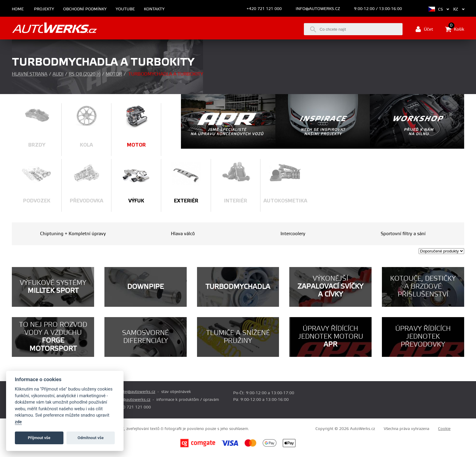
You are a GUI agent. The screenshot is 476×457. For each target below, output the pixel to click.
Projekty (44, 9)
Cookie (444, 429)
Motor (114, 74)
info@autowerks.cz (318, 9)
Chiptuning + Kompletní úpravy (73, 234)
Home (18, 9)
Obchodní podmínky (85, 9)
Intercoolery (293, 234)
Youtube (125, 9)
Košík (455, 29)
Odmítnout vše (91, 438)
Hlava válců (183, 234)
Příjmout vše (39, 438)
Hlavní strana (30, 74)
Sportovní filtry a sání (403, 234)
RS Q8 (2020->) (85, 74)
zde (18, 422)
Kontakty (154, 9)
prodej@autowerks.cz (135, 392)
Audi (58, 74)
